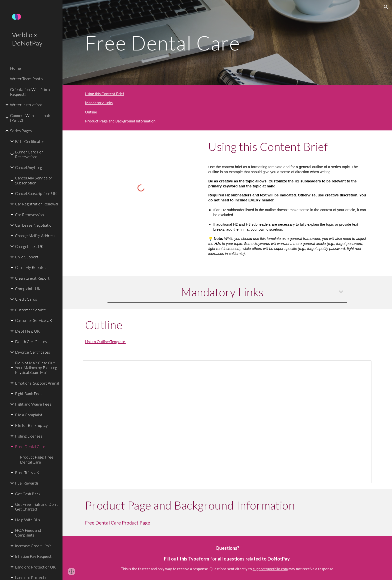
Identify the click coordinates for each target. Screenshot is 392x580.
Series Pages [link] (21, 131)
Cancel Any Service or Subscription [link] (34, 180)
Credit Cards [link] (26, 299)
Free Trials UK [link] (27, 472)
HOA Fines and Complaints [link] (28, 533)
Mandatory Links (99, 103)
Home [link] (15, 68)
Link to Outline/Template (105, 342)
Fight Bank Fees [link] (29, 393)
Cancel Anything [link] (28, 167)
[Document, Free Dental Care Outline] (227, 422)
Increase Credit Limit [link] (33, 546)
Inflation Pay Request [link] (33, 556)
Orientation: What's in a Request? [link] (30, 92)
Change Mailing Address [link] (35, 236)
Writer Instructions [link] (26, 105)
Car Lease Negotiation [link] (34, 225)
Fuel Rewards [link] (27, 483)
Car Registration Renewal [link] (36, 204)
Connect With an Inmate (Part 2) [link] (31, 118)
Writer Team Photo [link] (26, 79)
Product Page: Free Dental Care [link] (37, 459)
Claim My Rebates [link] (31, 267)
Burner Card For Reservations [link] (29, 154)
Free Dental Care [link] (30, 446)
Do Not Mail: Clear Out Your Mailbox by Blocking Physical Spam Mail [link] (36, 368)
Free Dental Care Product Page (117, 523)
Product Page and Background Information (120, 121)
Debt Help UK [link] (27, 331)
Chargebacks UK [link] (29, 246)
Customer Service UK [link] (34, 320)
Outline (91, 112)
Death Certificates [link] (31, 341)
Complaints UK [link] (28, 289)
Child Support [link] (27, 257)
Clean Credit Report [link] (32, 278)
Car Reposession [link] (29, 215)
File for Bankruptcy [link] (31, 425)
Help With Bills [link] (27, 520)
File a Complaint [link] (29, 415)
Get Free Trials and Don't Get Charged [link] (36, 507)
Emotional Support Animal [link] (37, 383)
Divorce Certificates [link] (32, 352)
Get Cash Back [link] (28, 494)
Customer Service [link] (30, 310)
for (213, 559)
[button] (386, 7)
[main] (227, 42)
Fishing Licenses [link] (29, 436)
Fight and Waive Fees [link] (33, 404)
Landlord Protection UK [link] (35, 567)
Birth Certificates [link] (30, 141)
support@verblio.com (270, 569)
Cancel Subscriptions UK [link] (36, 193)
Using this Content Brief (105, 94)
